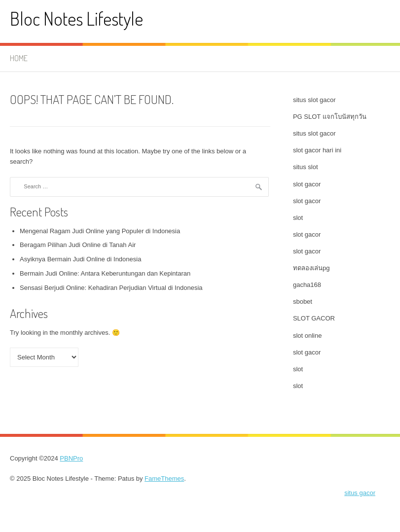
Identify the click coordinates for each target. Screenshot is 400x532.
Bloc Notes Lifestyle (76, 18)
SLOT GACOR (314, 318)
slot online (308, 336)
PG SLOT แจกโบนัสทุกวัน (330, 117)
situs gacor (360, 493)
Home (19, 58)
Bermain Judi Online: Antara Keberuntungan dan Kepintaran (105, 273)
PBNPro (71, 458)
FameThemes (164, 479)
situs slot (306, 167)
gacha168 (307, 285)
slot (298, 218)
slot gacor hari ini (317, 150)
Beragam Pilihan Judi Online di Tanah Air (78, 245)
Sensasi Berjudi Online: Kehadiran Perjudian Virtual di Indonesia (111, 288)
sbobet (303, 301)
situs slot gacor (314, 100)
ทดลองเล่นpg (311, 268)
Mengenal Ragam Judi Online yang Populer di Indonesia (100, 231)
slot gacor (307, 184)
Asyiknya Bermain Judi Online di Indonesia (80, 259)
